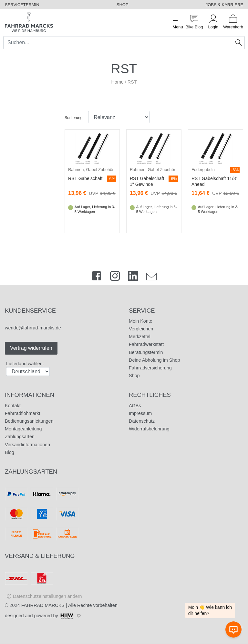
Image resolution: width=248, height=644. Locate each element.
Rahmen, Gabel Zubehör (91, 170)
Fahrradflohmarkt (23, 413)
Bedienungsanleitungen (29, 421)
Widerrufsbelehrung (149, 429)
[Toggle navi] (177, 22)
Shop (134, 376)
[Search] (118, 43)
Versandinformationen (27, 445)
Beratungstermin (146, 352)
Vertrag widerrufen (31, 348)
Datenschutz (142, 421)
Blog (10, 452)
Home (117, 82)
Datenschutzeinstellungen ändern (47, 596)
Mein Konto (141, 321)
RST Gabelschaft (85, 178)
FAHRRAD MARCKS (43, 605)
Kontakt (13, 406)
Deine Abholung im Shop (154, 360)
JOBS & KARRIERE (224, 5)
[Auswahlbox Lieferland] (28, 372)
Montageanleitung (23, 429)
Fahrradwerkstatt (146, 344)
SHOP (123, 5)
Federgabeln (203, 170)
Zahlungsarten (20, 437)
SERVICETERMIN (22, 5)
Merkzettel (139, 337)
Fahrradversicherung (150, 368)
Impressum (140, 413)
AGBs (135, 406)
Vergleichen (141, 329)
